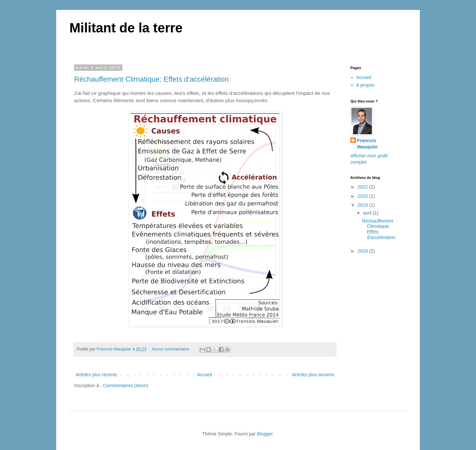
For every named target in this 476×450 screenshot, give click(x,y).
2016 (363, 251)
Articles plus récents (96, 375)
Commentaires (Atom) (125, 386)
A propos (365, 85)
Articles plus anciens (313, 375)
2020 (363, 196)
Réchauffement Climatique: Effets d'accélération (151, 79)
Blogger (265, 434)
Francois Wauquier (367, 144)
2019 (363, 205)
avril (368, 213)
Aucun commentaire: (171, 349)
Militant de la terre (126, 28)
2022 (363, 187)
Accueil (204, 375)
